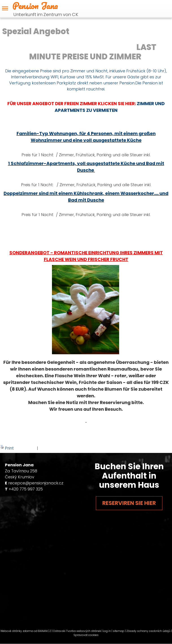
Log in (107, 631)
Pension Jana (35, 6)
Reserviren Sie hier (129, 503)
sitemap (119, 631)
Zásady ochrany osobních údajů (148, 631)
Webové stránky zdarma (17, 631)
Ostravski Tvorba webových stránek (77, 631)
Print (7, 448)
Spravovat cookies (86, 635)
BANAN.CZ (45, 631)
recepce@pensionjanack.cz (36, 483)
